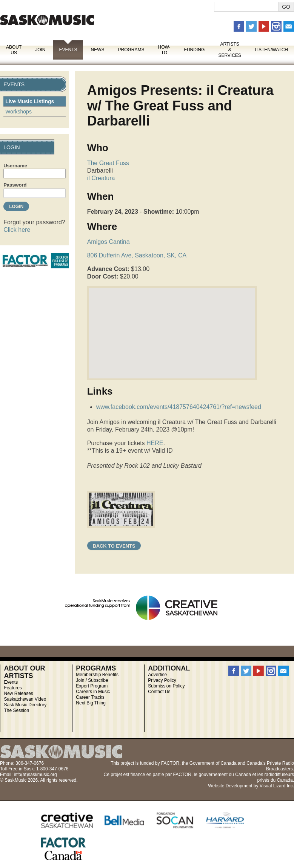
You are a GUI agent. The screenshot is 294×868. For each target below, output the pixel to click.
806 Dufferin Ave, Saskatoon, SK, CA (137, 255)
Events (68, 50)
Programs (131, 50)
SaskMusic (47, 20)
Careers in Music (93, 692)
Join (40, 50)
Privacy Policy (162, 680)
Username (15, 166)
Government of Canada (213, 763)
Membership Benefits (97, 675)
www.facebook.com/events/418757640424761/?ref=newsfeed (179, 407)
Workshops (18, 112)
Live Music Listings (30, 101)
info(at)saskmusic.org (35, 775)
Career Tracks (90, 697)
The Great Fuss (108, 163)
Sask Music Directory (25, 705)
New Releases (18, 693)
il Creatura (101, 178)
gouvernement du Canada (225, 775)
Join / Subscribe (92, 680)
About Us (14, 50)
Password (15, 185)
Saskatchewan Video (25, 699)
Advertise (157, 675)
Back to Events (114, 546)
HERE (154, 443)
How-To (164, 50)
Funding (195, 50)
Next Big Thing (91, 703)
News (97, 50)
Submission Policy (166, 686)
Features (13, 688)
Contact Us (159, 692)
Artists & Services (229, 50)
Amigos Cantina (109, 242)
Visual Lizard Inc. (277, 786)
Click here (17, 230)
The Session (16, 710)
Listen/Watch (271, 50)
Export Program (92, 686)
